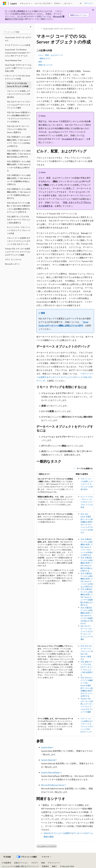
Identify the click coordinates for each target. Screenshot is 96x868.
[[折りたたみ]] (31, 27)
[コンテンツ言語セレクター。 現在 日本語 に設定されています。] (7, 857)
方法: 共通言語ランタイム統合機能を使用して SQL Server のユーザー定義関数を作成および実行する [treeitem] (19, 180)
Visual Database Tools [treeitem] (13, 60)
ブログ (34, 863)
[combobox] (17, 32)
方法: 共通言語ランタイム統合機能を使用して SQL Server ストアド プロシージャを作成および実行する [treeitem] (19, 141)
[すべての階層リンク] (39, 29)
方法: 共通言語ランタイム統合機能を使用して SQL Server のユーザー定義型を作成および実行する (87, 615)
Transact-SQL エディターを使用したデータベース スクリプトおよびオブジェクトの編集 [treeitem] (17, 252)
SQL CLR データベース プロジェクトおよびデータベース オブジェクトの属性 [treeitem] (19, 105)
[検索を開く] (81, 3)
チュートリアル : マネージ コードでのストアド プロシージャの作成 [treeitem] (19, 230)
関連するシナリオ (45, 65)
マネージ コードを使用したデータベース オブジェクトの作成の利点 (87, 484)
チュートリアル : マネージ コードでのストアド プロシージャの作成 (87, 502)
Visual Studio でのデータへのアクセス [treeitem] (18, 39)
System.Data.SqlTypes (50, 772)
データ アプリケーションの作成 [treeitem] (17, 45)
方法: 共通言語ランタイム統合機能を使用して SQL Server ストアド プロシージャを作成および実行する (87, 547)
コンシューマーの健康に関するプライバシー (19, 866)
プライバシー (53, 863)
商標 (54, 866)
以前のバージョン (21, 863)
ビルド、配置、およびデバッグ (51, 55)
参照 (40, 62)
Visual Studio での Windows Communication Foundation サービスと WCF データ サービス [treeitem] (18, 53)
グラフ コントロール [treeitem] (13, 259)
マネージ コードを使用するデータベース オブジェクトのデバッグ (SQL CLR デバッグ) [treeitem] (19, 241)
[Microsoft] (5, 3)
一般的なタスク (44, 58)
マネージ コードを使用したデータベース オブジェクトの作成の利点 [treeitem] (19, 94)
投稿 (43, 863)
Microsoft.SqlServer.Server (53, 785)
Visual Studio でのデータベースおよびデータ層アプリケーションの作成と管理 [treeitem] (18, 68)
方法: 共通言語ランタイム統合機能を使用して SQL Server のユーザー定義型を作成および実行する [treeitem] (19, 194)
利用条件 (45, 866)
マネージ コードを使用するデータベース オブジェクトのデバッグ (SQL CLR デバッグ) (65, 377)
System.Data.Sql (48, 760)
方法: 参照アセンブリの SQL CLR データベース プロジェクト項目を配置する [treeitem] (19, 220)
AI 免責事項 (7, 863)
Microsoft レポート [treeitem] (12, 264)
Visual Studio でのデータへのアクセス (58, 29)
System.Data (46, 747)
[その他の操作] (92, 29)
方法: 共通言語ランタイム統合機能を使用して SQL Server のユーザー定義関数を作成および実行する (87, 597)
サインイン (89, 3)
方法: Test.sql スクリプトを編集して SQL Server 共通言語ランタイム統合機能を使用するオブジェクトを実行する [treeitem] (19, 207)
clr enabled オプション (72, 139)
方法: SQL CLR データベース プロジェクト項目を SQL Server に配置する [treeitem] (18, 129)
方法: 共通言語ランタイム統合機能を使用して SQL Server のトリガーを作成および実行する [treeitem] (19, 166)
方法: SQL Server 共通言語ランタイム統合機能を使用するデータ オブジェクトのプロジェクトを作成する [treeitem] (19, 117)
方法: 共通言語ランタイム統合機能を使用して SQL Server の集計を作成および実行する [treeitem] (19, 154)
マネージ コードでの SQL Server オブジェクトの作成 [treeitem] (18, 85)
